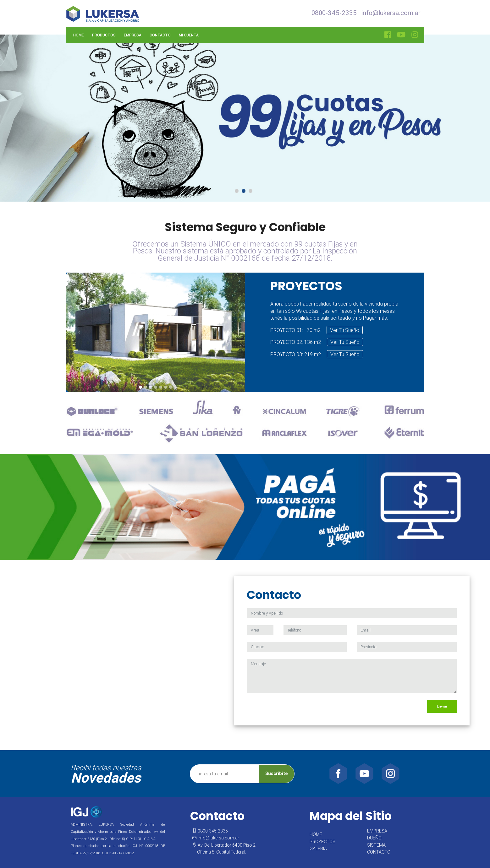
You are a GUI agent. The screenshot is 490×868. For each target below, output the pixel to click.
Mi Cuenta (189, 35)
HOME (316, 834)
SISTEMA (376, 845)
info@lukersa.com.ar (391, 13)
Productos (104, 35)
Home (79, 35)
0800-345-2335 (334, 13)
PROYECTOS (322, 842)
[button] (80, 332)
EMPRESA (377, 831)
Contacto (160, 35)
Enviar (442, 706)
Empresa (133, 35)
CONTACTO (379, 852)
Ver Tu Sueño (345, 330)
